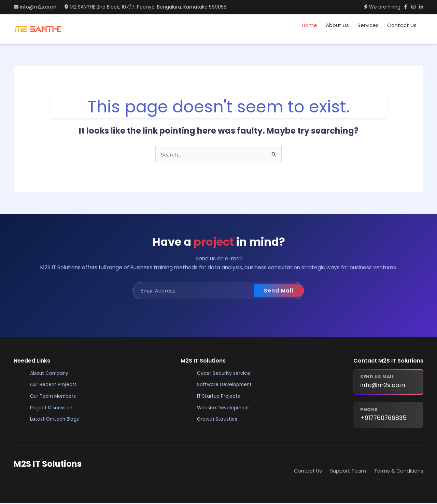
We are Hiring (374, 7)
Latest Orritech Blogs (56, 420)
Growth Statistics (218, 420)
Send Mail (279, 291)
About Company (51, 374)
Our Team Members (55, 397)
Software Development (226, 385)
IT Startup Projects (220, 397)
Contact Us (402, 25)
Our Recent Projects (54, 385)
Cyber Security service (224, 374)
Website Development (224, 408)
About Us (337, 25)
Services (368, 25)
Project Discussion (52, 408)
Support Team (348, 472)
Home (309, 25)
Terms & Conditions (399, 472)
